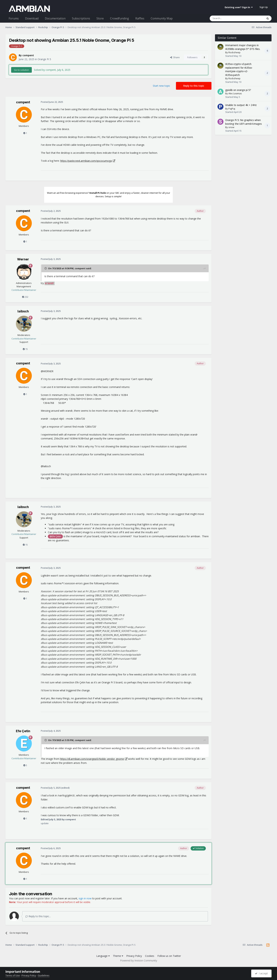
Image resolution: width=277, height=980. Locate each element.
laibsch (23, 311)
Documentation (55, 18)
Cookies (150, 956)
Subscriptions (81, 18)
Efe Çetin (23, 731)
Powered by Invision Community (139, 960)
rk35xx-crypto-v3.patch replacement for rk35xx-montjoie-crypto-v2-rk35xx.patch (239, 69)
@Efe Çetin (55, 536)
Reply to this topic (194, 86)
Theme (118, 956)
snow (231, 127)
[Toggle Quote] (46, 268)
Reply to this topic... (38, 916)
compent (28, 55)
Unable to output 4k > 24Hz (241, 105)
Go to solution (21, 70)
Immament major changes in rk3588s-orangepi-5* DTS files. (243, 47)
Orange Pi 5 (44, 59)
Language (103, 956)
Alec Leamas (235, 93)
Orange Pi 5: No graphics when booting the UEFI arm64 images (244, 122)
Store (100, 18)
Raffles (140, 18)
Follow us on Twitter (169, 956)
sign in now (85, 898)
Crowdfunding (120, 18)
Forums (14, 18)
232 (25, 297)
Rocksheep (234, 52)
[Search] (228, 18)
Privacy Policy (134, 956)
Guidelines (44, 975)
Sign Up (264, 7)
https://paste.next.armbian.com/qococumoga (86, 161)
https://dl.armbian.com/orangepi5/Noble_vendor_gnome (92, 759)
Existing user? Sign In (239, 7)
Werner (23, 259)
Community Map (162, 18)
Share (175, 57)
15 (25, 349)
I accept (261, 973)
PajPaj (232, 109)
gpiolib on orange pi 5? (238, 90)
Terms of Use (13, 975)
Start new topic (161, 86)
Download (32, 18)
